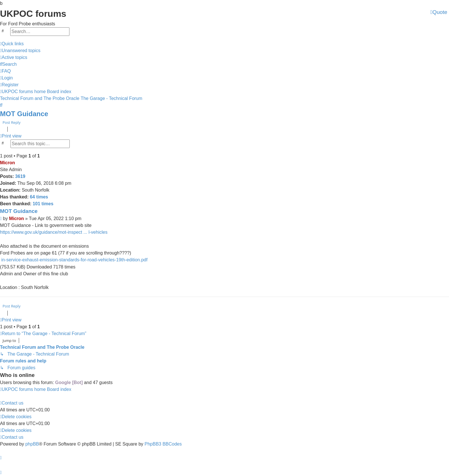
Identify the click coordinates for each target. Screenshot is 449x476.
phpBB (32, 444)
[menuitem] (20, 51)
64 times (39, 197)
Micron (7, 163)
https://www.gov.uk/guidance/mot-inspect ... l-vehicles (54, 232)
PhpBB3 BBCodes (163, 444)
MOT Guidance (24, 114)
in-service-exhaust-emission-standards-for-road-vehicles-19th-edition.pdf (74, 260)
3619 (20, 176)
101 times (43, 204)
